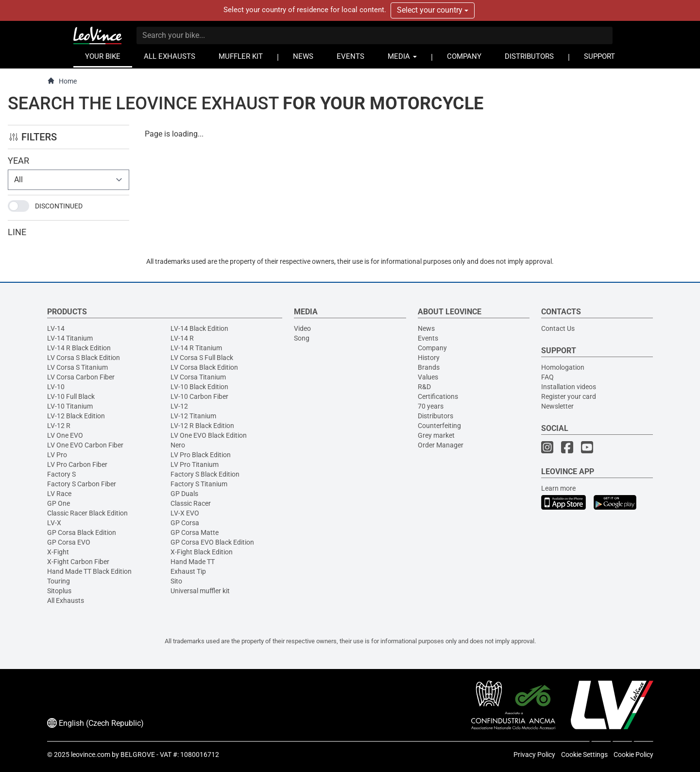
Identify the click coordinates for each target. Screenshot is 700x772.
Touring (59, 581)
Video (302, 328)
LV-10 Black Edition (199, 387)
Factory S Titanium (199, 484)
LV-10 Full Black (71, 396)
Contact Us (558, 328)
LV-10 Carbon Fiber (199, 396)
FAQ (547, 377)
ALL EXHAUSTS (170, 57)
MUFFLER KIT (241, 57)
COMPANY (464, 57)
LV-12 (179, 406)
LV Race (59, 494)
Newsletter (557, 406)
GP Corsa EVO (69, 542)
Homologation (563, 367)
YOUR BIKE (103, 57)
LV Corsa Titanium (198, 377)
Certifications (438, 396)
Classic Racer (191, 503)
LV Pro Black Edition (201, 455)
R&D (424, 387)
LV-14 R (182, 338)
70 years (431, 406)
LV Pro (57, 455)
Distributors (435, 416)
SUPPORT (599, 57)
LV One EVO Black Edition (209, 435)
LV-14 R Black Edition (79, 348)
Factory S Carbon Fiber (82, 484)
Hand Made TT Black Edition (89, 571)
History (429, 358)
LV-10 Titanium (70, 406)
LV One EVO (65, 435)
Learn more (558, 488)
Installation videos (569, 387)
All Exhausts (66, 600)
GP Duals (184, 494)
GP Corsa (185, 523)
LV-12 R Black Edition (202, 426)
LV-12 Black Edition (76, 416)
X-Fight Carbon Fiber (78, 562)
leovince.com (91, 755)
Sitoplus (59, 591)
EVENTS (350, 57)
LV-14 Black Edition (199, 328)
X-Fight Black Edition (202, 552)
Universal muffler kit (200, 591)
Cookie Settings (584, 755)
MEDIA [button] (402, 57)
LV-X (54, 523)
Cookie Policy (633, 755)
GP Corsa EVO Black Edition (212, 542)
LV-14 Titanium (70, 338)
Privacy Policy (534, 755)
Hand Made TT (193, 562)
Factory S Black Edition (205, 474)
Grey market (436, 435)
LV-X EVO (185, 513)
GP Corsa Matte (195, 532)
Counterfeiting (439, 426)
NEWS (303, 57)
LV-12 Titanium (193, 416)
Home (62, 81)
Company (432, 348)
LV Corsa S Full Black (202, 358)
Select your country (433, 10)
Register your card (569, 396)
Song (302, 338)
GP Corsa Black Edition (82, 532)
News (426, 328)
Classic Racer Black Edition (87, 513)
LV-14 (56, 328)
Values (428, 377)
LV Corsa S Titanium (77, 367)
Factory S (61, 474)
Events (428, 338)
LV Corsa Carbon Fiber (81, 377)
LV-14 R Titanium (196, 348)
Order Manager (441, 445)
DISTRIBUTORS (529, 57)
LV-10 (56, 387)
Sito (176, 581)
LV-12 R (59, 426)
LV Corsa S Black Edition (84, 358)
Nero (178, 445)
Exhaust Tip (188, 571)
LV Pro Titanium (195, 464)
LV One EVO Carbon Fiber (85, 445)
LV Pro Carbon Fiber (77, 464)
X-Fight (58, 552)
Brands (429, 367)
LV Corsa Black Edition (204, 367)
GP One (59, 503)
